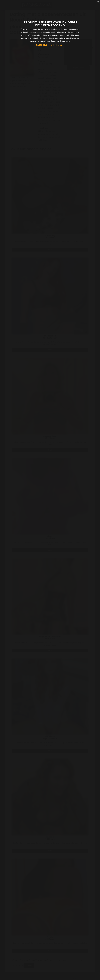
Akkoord (41, 45)
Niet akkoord (57, 45)
